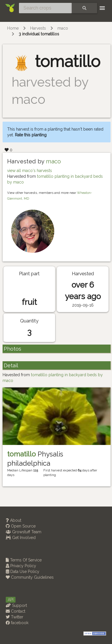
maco (63, 28)
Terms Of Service (24, 560)
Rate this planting (31, 135)
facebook (17, 623)
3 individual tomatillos (39, 34)
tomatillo (22, 454)
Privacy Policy (21, 566)
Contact (16, 611)
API (11, 600)
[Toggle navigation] (102, 8)
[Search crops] (45, 8)
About (13, 520)
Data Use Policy (23, 572)
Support (16, 605)
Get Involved (21, 538)
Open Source (21, 526)
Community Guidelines (30, 577)
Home (13, 28)
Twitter (15, 617)
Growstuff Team (24, 532)
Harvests (38, 28)
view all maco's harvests (30, 171)
